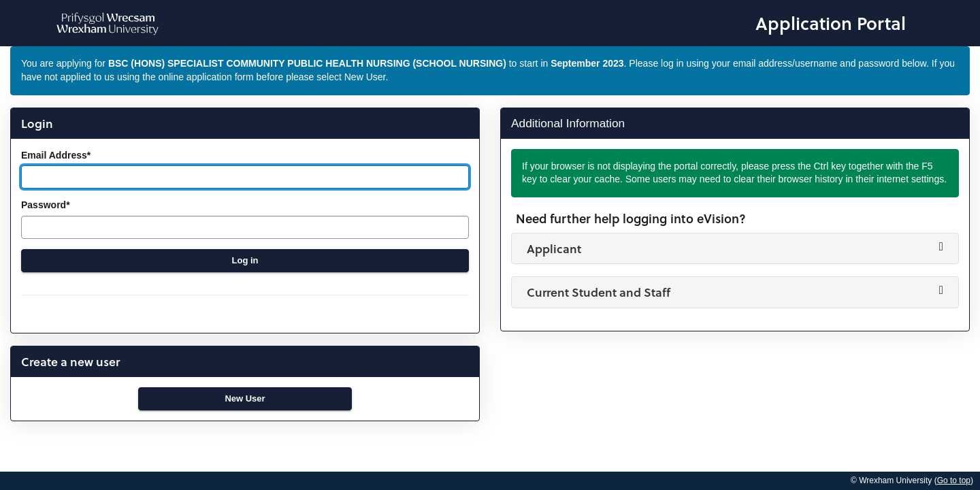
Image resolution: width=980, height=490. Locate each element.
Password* (46, 205)
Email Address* (56, 155)
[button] (735, 248)
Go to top (954, 480)
